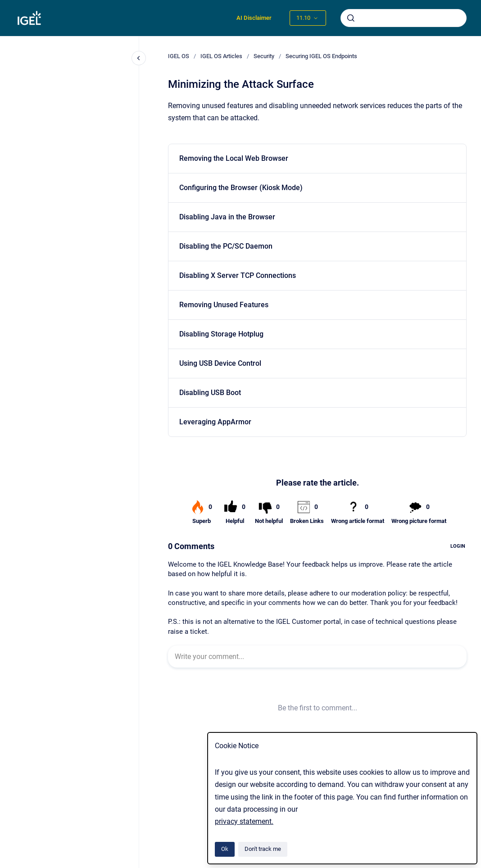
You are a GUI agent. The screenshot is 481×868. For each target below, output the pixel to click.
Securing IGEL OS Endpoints (321, 56)
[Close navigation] (139, 58)
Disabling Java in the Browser (227, 217)
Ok (225, 849)
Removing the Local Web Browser (234, 158)
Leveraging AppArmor (215, 422)
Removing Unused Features (224, 305)
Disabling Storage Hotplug (221, 334)
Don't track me (263, 849)
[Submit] (351, 18)
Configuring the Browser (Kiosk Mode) (241, 188)
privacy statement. (244, 821)
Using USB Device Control (220, 363)
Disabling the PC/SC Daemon (226, 246)
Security (264, 56)
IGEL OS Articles (221, 56)
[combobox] (404, 18)
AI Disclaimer (254, 18)
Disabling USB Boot (210, 393)
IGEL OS (179, 56)
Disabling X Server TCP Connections (238, 275)
